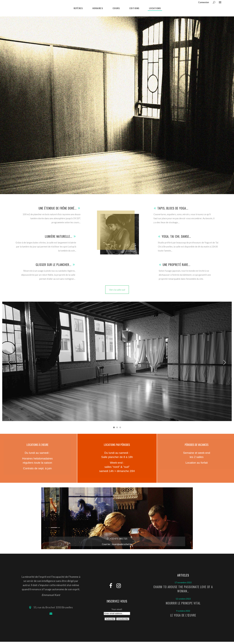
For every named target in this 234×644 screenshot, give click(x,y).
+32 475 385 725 (118, 539)
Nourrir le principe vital (183, 603)
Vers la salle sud (117, 290)
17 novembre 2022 (183, 582)
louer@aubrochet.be (122, 544)
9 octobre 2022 (183, 611)
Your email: (117, 609)
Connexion (204, 2)
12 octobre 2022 (183, 599)
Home (199, 108)
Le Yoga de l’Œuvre (183, 615)
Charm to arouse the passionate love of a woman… (183, 589)
